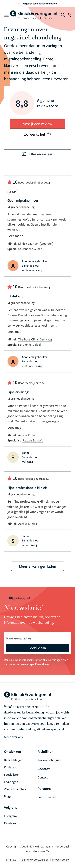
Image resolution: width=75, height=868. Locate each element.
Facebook (10, 823)
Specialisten (12, 774)
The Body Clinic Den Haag (35, 339)
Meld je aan (38, 648)
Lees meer (15, 236)
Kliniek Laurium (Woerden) (36, 243)
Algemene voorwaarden (34, 859)
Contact (43, 777)
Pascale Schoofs (33, 440)
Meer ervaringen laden (37, 566)
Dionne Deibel (32, 344)
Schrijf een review (38, 124)
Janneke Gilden (32, 249)
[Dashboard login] (69, 15)
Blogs (7, 796)
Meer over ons (13, 737)
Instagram (10, 816)
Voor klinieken (47, 797)
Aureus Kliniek (27, 435)
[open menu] (6, 15)
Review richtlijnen (49, 760)
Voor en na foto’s (15, 789)
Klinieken (10, 767)
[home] (34, 15)
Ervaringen (11, 782)
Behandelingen (14, 760)
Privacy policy (60, 859)
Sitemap (11, 859)
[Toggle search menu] (63, 15)
